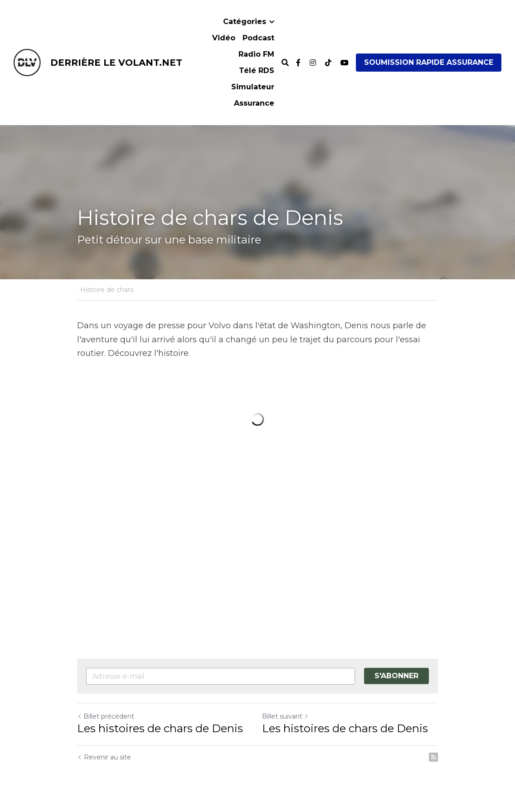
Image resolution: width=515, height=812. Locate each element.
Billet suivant (285, 716)
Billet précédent (106, 716)
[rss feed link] (433, 757)
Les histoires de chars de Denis (160, 728)
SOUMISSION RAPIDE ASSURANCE (429, 62)
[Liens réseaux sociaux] (298, 63)
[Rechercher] (285, 63)
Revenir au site (104, 757)
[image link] (27, 62)
